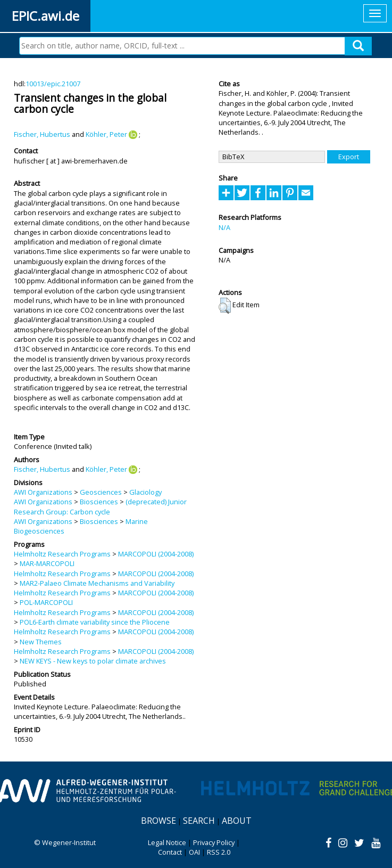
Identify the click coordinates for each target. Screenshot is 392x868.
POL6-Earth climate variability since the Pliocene (95, 622)
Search (199, 821)
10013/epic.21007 (53, 84)
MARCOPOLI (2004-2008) (156, 554)
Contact (170, 852)
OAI (194, 852)
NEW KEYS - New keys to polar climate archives (93, 661)
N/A (224, 227)
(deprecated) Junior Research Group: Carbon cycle (100, 506)
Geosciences (101, 492)
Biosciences (99, 502)
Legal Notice (167, 842)
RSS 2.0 (219, 852)
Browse (159, 821)
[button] (225, 306)
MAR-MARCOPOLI (47, 563)
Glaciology (145, 492)
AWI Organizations (43, 492)
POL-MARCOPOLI (46, 602)
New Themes (41, 642)
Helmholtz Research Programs (62, 554)
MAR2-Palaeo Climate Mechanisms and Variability (97, 583)
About (237, 821)
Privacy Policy (214, 842)
